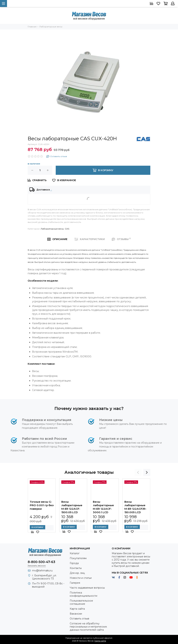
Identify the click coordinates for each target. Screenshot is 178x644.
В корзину (37, 527)
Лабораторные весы (52, 229)
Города (74, 563)
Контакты (76, 568)
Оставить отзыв (79, 619)
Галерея (75, 583)
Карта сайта (77, 609)
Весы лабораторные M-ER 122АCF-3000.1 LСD (103, 507)
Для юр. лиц (77, 573)
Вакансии (76, 614)
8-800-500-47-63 (41, 562)
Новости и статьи (81, 578)
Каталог (75, 553)
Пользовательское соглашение (81, 602)
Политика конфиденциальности (83, 594)
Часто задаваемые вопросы (87, 588)
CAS (67, 229)
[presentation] (138, 472)
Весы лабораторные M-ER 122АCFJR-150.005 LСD (135, 507)
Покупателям (78, 558)
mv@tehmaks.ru (42, 571)
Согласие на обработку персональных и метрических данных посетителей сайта (88, 627)
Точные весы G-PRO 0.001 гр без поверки (42, 505)
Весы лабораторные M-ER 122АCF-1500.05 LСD (72, 507)
